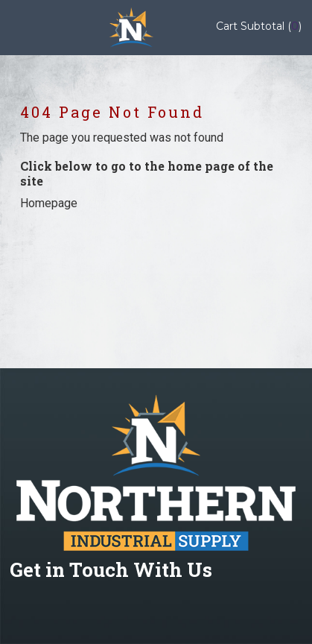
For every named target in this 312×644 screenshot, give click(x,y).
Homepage (49, 203)
